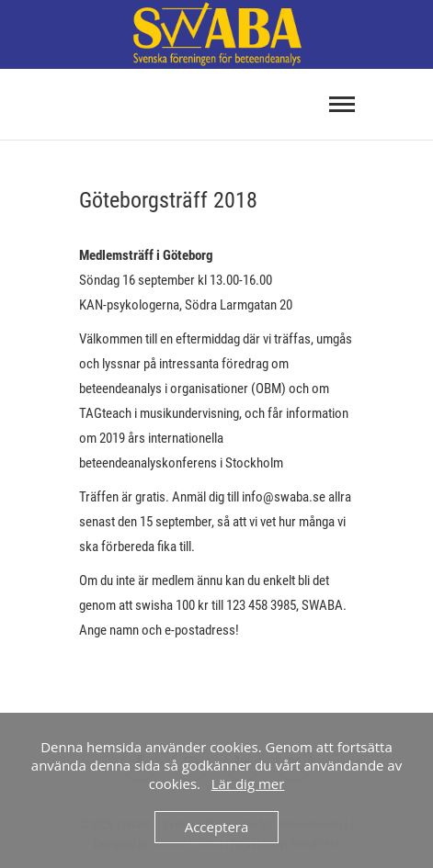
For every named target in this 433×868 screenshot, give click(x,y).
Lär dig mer (248, 783)
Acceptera (217, 827)
